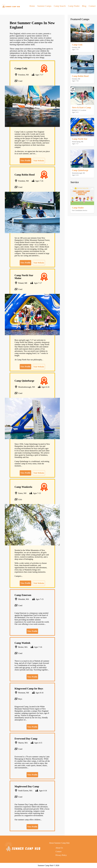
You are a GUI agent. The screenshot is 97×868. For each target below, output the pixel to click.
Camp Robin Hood (25, 175)
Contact (92, 6)
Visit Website (39, 161)
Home (32, 6)
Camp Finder (74, 6)
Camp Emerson (23, 595)
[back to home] (11, 6)
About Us (59, 848)
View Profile (25, 160)
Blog (84, 6)
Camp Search (60, 6)
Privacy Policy (61, 855)
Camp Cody (21, 68)
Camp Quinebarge (24, 381)
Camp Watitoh (22, 643)
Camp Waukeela (23, 487)
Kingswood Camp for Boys (29, 689)
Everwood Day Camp (26, 739)
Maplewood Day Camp (27, 786)
